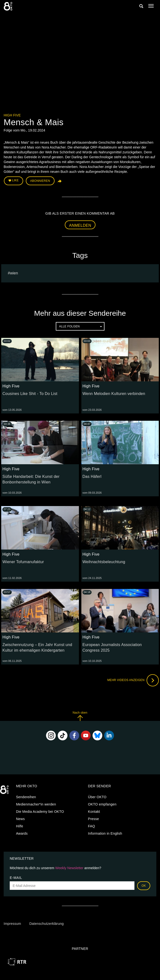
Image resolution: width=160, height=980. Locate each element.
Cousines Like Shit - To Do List (30, 394)
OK (144, 886)
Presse (93, 819)
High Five (12, 115)
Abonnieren (40, 181)
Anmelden (80, 225)
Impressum (12, 924)
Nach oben (80, 716)
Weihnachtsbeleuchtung (104, 562)
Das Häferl (92, 477)
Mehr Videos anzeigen (133, 680)
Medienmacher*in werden (36, 804)
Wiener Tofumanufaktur (23, 562)
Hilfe (20, 826)
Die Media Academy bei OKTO (40, 812)
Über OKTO (97, 797)
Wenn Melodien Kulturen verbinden (114, 394)
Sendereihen (26, 797)
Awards (22, 833)
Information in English (105, 833)
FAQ (91, 826)
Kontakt (94, 812)
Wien (14, 273)
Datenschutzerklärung (46, 924)
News (20, 819)
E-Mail (16, 878)
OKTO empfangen (102, 804)
